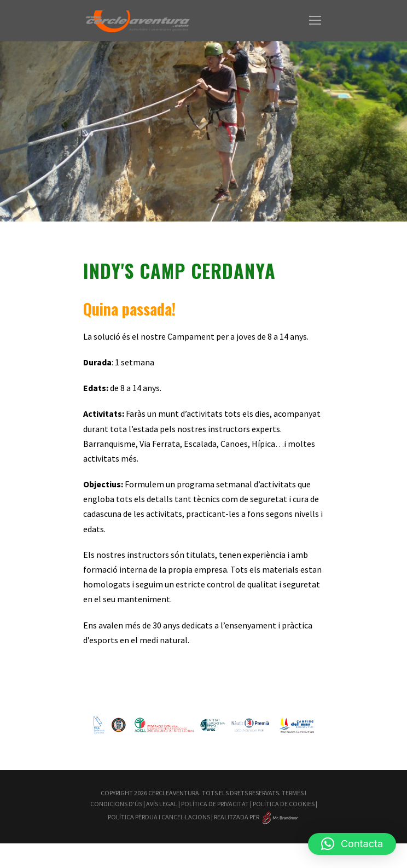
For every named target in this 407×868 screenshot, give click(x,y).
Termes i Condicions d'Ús (139, 818)
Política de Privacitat (272, 818)
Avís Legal (208, 818)
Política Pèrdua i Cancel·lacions (240, 829)
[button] (352, 844)
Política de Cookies (138, 829)
